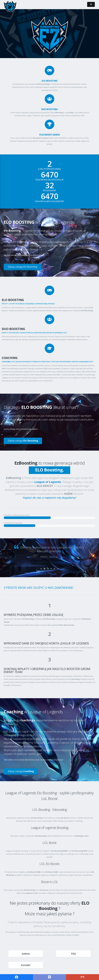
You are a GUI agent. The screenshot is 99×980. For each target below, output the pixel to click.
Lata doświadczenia (49, 169)
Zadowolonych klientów (50, 201)
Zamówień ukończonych (49, 180)
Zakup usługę (23, 441)
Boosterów (50, 190)
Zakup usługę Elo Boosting (22, 267)
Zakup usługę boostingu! (70, 40)
